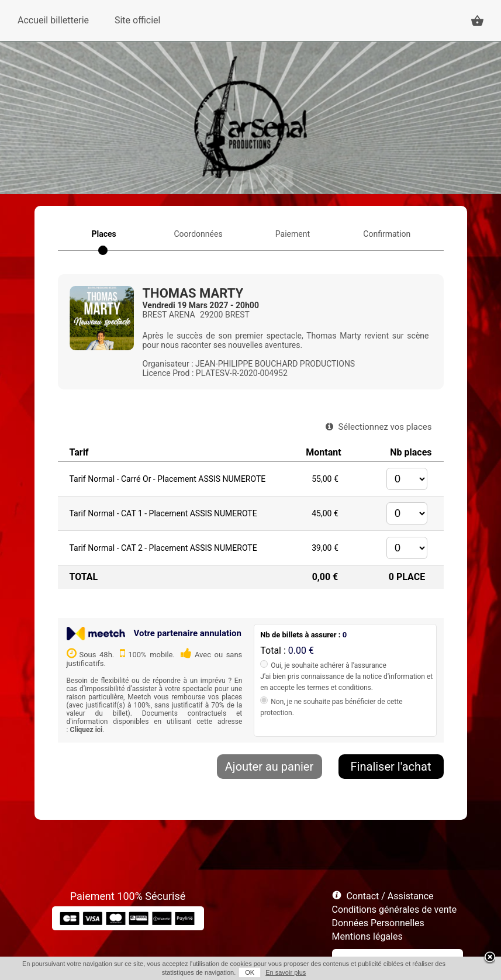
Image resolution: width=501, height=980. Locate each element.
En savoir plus (286, 972)
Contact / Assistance (390, 896)
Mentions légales (367, 936)
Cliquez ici (86, 730)
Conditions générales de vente (395, 910)
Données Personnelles (378, 923)
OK (250, 972)
